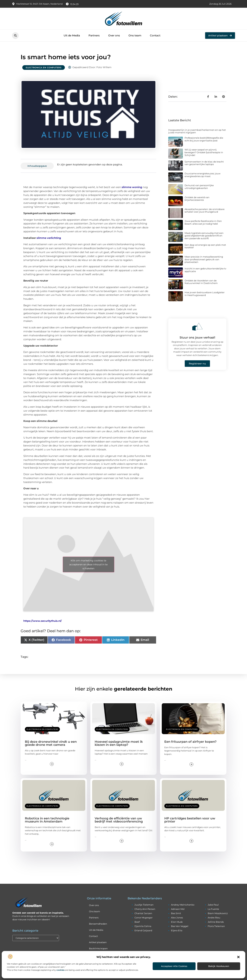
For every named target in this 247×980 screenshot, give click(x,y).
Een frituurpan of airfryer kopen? (190, 742)
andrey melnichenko (183, 905)
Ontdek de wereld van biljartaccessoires (197, 199)
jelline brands (216, 922)
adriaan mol (178, 909)
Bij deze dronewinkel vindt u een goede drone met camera (51, 743)
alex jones (177, 918)
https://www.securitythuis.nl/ (43, 621)
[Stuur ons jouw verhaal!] (197, 327)
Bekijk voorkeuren (219, 966)
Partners (94, 35)
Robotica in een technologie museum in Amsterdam (47, 820)
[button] (238, 957)
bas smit (176, 913)
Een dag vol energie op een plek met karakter (205, 246)
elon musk (177, 922)
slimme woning (132, 187)
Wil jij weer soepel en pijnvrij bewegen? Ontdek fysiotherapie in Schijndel (204, 152)
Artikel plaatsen (98, 942)
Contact (155, 35)
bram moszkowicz (218, 913)
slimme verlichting (49, 238)
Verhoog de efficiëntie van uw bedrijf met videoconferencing (119, 820)
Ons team (135, 35)
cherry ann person (145, 909)
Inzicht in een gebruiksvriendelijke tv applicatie (205, 270)
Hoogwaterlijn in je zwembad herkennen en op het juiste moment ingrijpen (197, 131)
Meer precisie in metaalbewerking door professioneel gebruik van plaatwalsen (204, 259)
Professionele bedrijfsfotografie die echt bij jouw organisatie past (204, 139)
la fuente (213, 909)
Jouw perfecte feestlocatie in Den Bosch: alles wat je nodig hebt (203, 222)
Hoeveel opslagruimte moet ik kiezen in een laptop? (119, 743)
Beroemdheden (98, 924)
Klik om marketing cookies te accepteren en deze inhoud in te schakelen (88, 564)
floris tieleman (216, 926)
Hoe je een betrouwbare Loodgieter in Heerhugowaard (205, 294)
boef (137, 922)
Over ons (114, 35)
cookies (60, 970)
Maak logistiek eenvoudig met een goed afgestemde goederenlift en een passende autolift (204, 236)
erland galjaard (143, 930)
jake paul (213, 905)
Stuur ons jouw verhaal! (197, 337)
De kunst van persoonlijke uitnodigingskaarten (199, 187)
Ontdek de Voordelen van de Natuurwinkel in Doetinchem (201, 282)
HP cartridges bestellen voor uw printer (190, 820)
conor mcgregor (143, 918)
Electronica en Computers (44, 68)
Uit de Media (72, 35)
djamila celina (143, 926)
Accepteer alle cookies (174, 966)
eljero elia (177, 930)
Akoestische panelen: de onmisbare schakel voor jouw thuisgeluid (205, 211)
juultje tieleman (144, 905)
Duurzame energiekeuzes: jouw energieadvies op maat (202, 175)
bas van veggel (180, 926)
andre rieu (214, 918)
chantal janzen (143, 913)
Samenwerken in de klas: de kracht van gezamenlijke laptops (204, 163)
